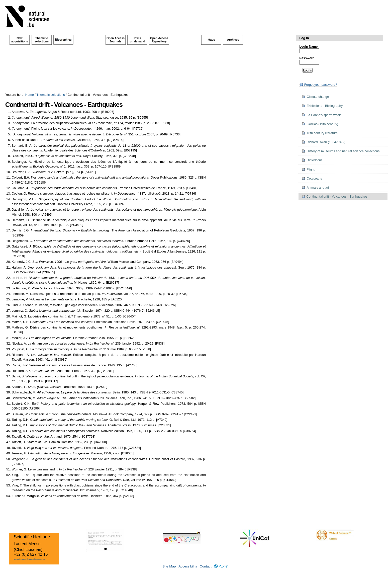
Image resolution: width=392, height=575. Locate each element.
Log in (304, 38)
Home (30, 95)
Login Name (308, 47)
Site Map (169, 566)
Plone (221, 566)
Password (307, 58)
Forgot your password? (318, 85)
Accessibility (188, 566)
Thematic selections (51, 95)
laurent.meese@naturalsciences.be (30, 559)
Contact (206, 566)
